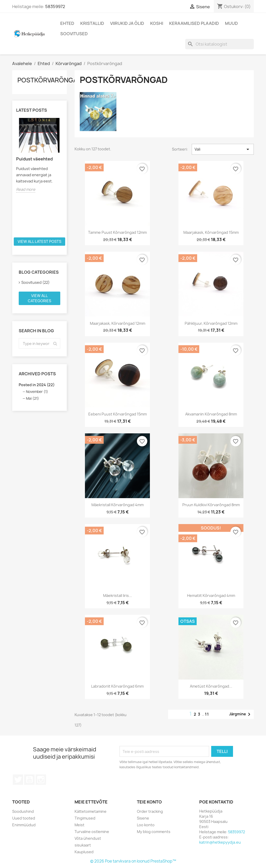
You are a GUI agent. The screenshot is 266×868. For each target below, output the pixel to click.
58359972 (55, 6)
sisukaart (83, 845)
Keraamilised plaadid (194, 23)
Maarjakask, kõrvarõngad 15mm (211, 232)
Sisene (143, 818)
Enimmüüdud (24, 825)
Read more (26, 189)
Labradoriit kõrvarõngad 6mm (117, 686)
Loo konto (146, 825)
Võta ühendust (88, 838)
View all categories (39, 298)
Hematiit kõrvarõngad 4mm (211, 595)
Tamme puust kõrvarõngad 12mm (117, 232)
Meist (79, 825)
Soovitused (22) (35, 282)
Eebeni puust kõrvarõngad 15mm (118, 414)
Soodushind (23, 811)
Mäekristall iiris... (118, 595)
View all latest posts (39, 241)
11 (207, 714)
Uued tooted (24, 818)
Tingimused (85, 818)
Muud (231, 23)
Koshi (157, 23)
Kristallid (92, 23)
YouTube (29, 780)
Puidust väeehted (34, 159)
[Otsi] (220, 44)
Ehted (67, 23)
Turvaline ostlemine (92, 832)
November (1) (37, 392)
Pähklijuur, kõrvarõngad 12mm (211, 323)
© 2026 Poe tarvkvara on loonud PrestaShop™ (133, 861)
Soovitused (74, 34)
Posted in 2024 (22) (37, 385)
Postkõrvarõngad (50, 80)
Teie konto (149, 802)
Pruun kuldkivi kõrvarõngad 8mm (211, 505)
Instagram (41, 780)
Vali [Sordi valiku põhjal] (223, 149)
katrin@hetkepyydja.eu (220, 842)
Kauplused (84, 852)
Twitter (18, 780)
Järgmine (241, 714)
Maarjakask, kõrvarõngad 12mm (118, 323)
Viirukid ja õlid (127, 23)
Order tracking (150, 811)
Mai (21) (32, 398)
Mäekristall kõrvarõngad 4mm (118, 505)
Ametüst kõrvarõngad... (211, 686)
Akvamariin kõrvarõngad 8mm (211, 414)
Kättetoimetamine (91, 811)
